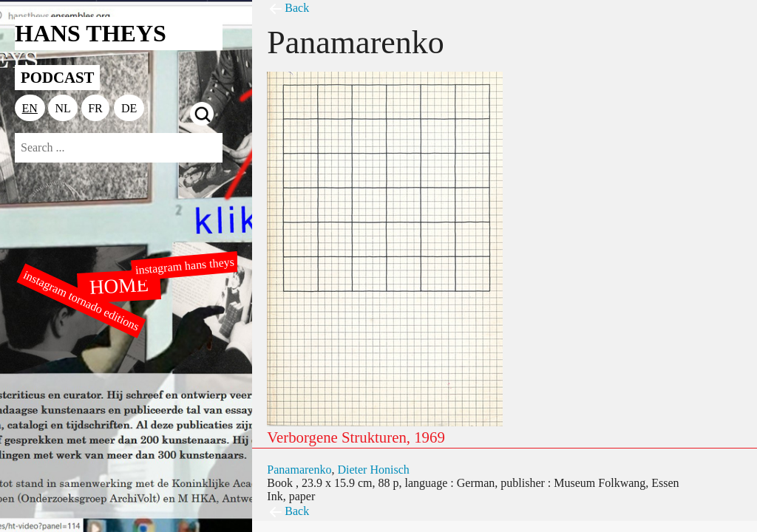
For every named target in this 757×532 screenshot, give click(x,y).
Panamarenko (299, 470)
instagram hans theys (184, 266)
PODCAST (57, 77)
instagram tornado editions (81, 301)
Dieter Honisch (373, 470)
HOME (119, 285)
